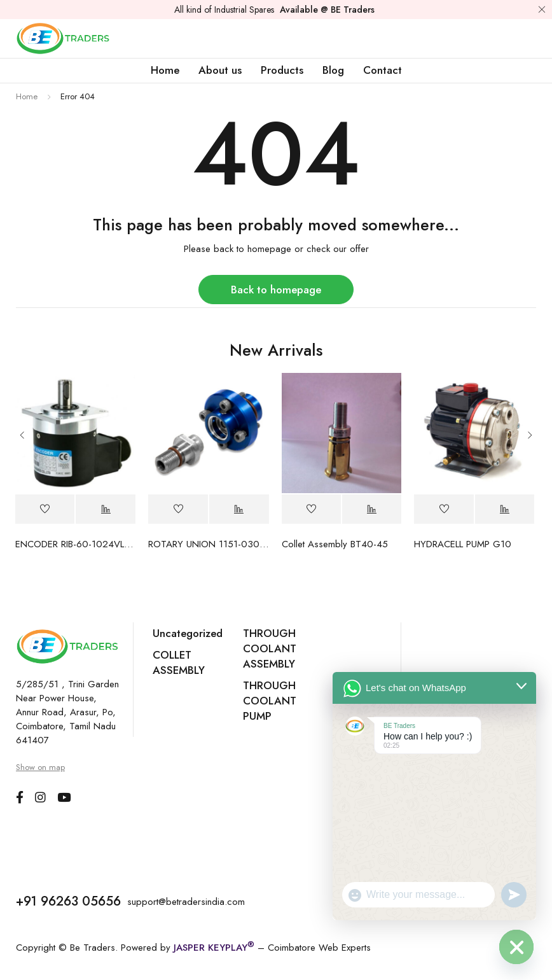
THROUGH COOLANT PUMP (270, 701)
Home (27, 96)
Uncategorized (188, 633)
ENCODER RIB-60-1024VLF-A (76, 544)
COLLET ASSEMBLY (179, 662)
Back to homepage (276, 290)
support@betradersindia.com (186, 902)
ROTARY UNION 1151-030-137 (209, 544)
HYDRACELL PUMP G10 (463, 544)
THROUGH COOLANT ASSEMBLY (270, 648)
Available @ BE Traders (327, 10)
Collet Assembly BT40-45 (335, 544)
